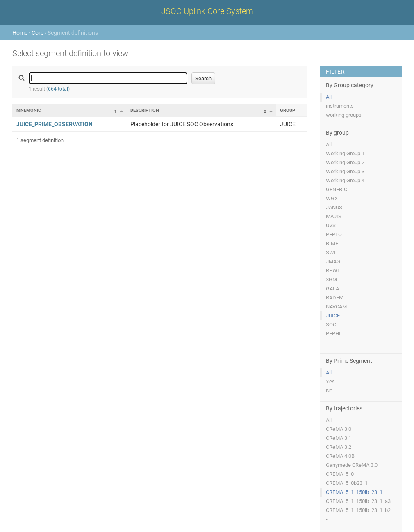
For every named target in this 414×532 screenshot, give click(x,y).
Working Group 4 (345, 180)
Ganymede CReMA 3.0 (352, 465)
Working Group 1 (345, 153)
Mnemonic (29, 110)
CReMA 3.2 (339, 447)
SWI (331, 252)
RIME (332, 243)
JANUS (334, 207)
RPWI (332, 271)
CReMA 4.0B (340, 456)
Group (288, 110)
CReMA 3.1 (339, 438)
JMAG (333, 261)
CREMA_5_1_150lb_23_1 (354, 492)
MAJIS (334, 216)
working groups (344, 115)
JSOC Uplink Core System (207, 11)
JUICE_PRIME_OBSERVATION (55, 124)
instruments (340, 106)
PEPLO (334, 234)
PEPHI (333, 334)
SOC (331, 325)
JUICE (333, 316)
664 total (58, 89)
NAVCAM (336, 307)
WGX (332, 198)
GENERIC (337, 189)
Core (38, 33)
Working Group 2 (345, 162)
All (329, 97)
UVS (331, 225)
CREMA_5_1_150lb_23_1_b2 (358, 510)
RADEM (335, 298)
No (329, 391)
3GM (331, 280)
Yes (330, 381)
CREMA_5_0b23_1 (347, 483)
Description (145, 110)
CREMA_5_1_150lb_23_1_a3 (358, 501)
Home (20, 33)
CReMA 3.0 (339, 429)
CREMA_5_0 (340, 474)
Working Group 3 (345, 171)
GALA (332, 289)
